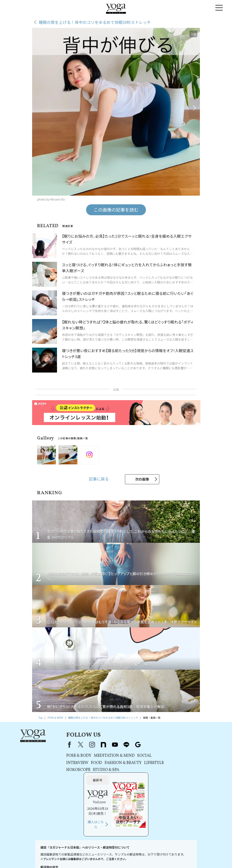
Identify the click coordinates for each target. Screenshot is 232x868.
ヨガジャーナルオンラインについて (172, 852)
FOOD (88, 763)
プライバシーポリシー (95, 852)
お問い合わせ (26, 852)
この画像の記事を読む (116, 210)
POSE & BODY (71, 756)
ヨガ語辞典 (115, 857)
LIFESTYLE (146, 763)
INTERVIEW (69, 763)
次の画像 (142, 479)
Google (130, 745)
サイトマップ (203, 852)
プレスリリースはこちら (51, 852)
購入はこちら (179, 781)
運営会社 (143, 852)
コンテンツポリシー (123, 852)
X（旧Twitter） (72, 745)
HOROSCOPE (70, 770)
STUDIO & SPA (98, 770)
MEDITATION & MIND (106, 756)
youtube (107, 745)
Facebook (60, 745)
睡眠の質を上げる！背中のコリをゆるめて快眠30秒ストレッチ (95, 22)
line (118, 745)
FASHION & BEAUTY (115, 763)
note (95, 745)
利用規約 (73, 852)
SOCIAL (136, 756)
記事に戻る (99, 479)
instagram (84, 745)
